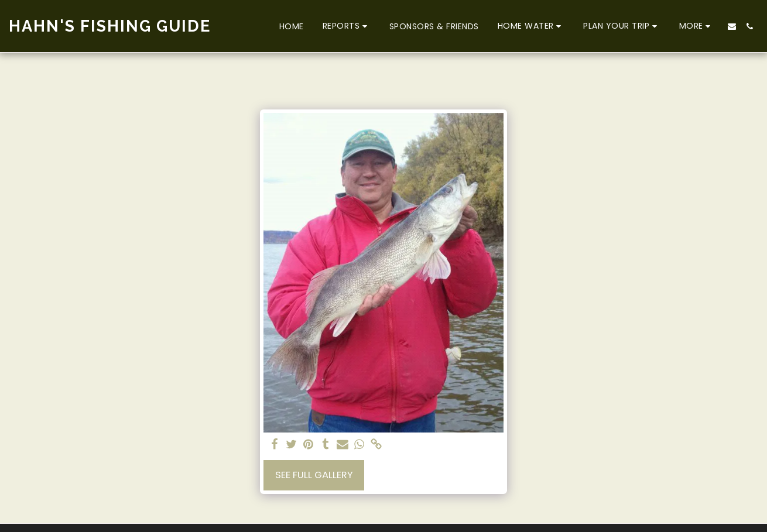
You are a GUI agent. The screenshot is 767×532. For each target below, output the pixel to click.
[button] (347, 26)
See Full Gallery (314, 475)
